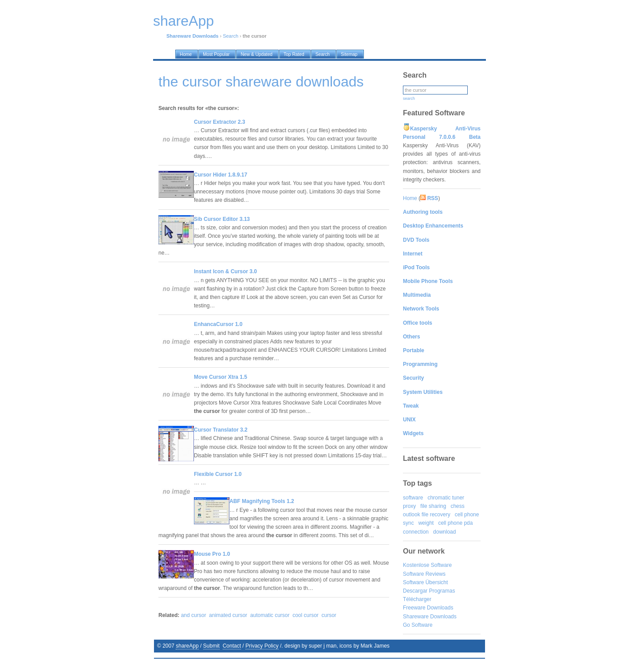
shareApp (187, 646)
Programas (442, 591)
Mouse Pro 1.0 (212, 554)
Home (410, 198)
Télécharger (417, 599)
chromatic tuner (446, 498)
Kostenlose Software (427, 565)
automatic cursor (270, 615)
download (444, 532)
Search (231, 36)
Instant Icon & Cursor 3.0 (225, 271)
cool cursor (306, 615)
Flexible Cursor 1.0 (218, 474)
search (409, 98)
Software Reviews (424, 574)
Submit (211, 646)
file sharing (433, 506)
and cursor (194, 615)
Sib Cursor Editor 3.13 (222, 219)
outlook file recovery (427, 515)
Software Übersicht (425, 582)
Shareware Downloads (430, 617)
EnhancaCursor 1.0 (218, 324)
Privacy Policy (262, 646)
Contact (232, 646)
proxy (409, 506)
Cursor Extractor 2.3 (219, 122)
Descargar (415, 591)
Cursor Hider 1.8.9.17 (221, 175)
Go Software (418, 625)
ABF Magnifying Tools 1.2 (262, 501)
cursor (329, 615)
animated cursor (228, 615)
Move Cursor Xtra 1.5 (221, 377)
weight (426, 523)
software (413, 498)
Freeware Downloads (428, 608)
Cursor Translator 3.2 (221, 430)
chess (457, 506)
